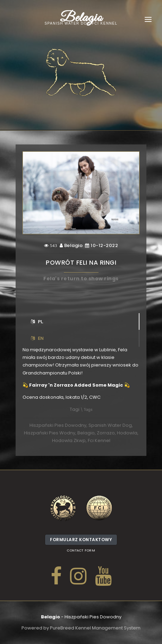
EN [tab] (37, 338)
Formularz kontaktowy (81, 541)
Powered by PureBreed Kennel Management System (81, 628)
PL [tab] (37, 322)
